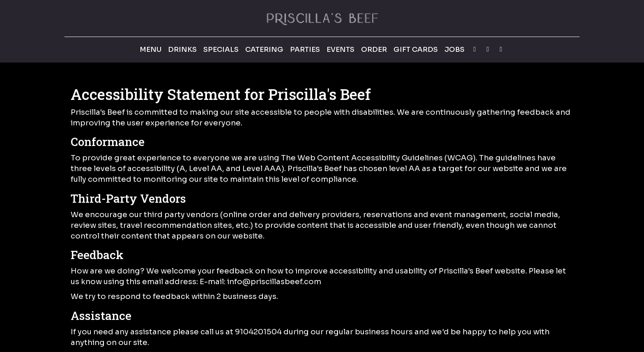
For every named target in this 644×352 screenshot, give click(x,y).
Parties (305, 50)
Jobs (454, 50)
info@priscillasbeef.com (274, 281)
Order (374, 50)
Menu (151, 50)
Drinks (182, 50)
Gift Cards (416, 50)
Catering (264, 50)
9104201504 (258, 332)
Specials (221, 50)
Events (340, 50)
